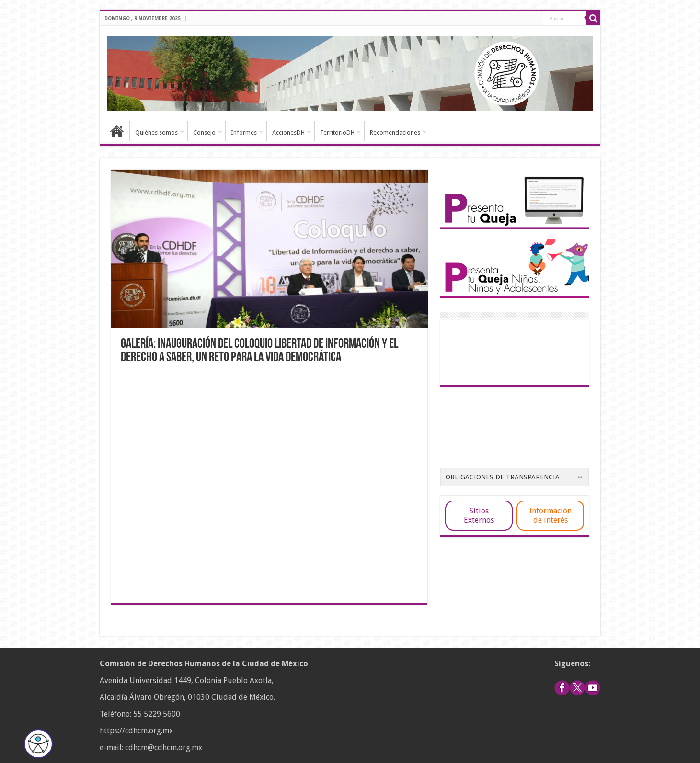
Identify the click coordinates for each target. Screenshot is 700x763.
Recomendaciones (395, 132)
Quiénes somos (156, 132)
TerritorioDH (337, 132)
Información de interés (551, 515)
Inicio (117, 131)
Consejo (204, 132)
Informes (244, 132)
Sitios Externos (479, 515)
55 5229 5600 (157, 714)
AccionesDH (288, 132)
